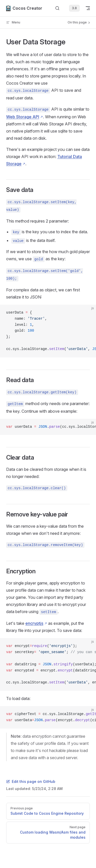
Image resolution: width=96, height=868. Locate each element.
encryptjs (34, 623)
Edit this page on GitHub (31, 781)
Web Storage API (23, 117)
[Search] (57, 8)
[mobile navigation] (88, 8)
